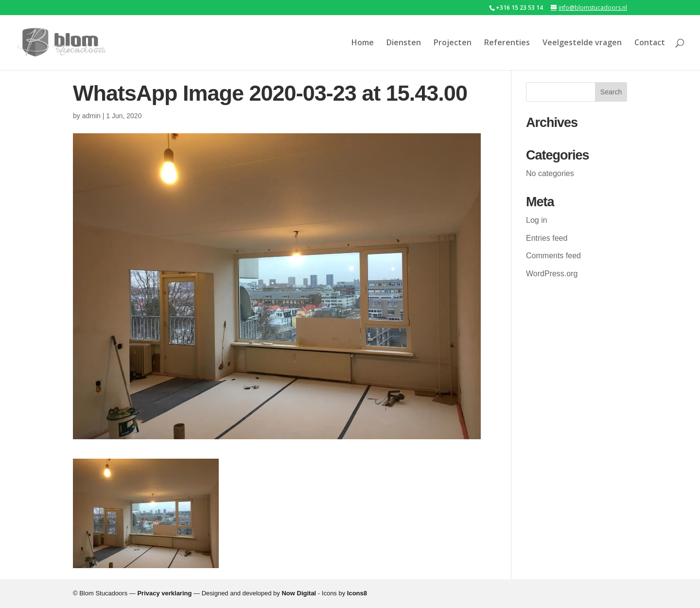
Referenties (507, 43)
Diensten (404, 43)
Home (363, 43)
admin (91, 116)
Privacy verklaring (164, 593)
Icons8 (357, 593)
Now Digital (299, 593)
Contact (650, 43)
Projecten (453, 43)
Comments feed (553, 256)
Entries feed (547, 238)
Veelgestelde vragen (582, 43)
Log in (537, 220)
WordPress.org (552, 274)
